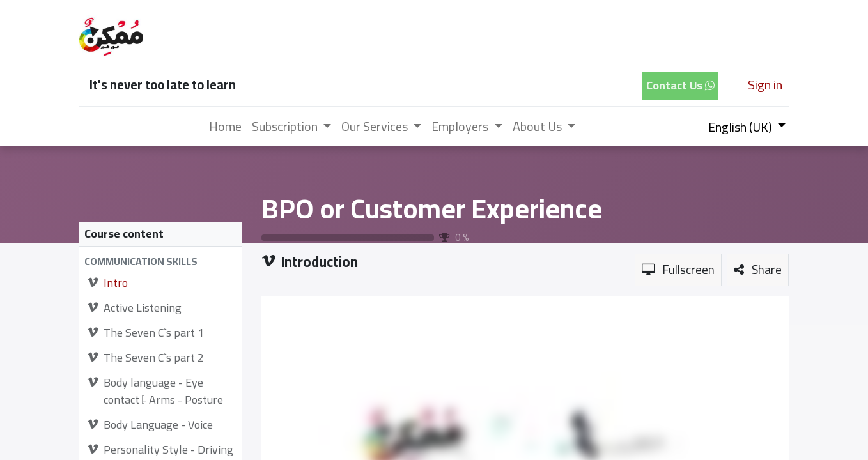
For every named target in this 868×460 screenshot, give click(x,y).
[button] (161, 262)
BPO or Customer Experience (432, 208)
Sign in (765, 85)
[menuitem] (225, 126)
